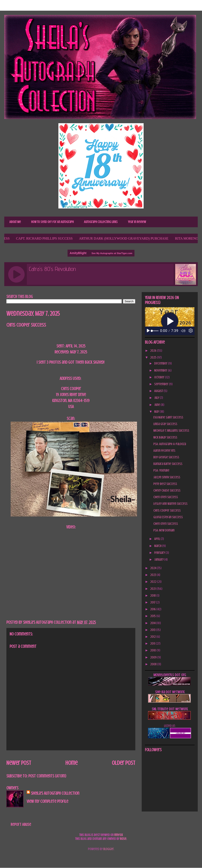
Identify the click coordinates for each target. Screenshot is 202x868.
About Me (15, 222)
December (161, 363)
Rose (123, 839)
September (162, 384)
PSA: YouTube (161, 470)
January (159, 560)
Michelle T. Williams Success (171, 431)
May (157, 412)
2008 (154, 664)
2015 (153, 616)
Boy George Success (166, 457)
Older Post (124, 763)
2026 (154, 351)
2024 (154, 568)
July (157, 398)
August (159, 391)
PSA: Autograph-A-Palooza (170, 444)
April (157, 539)
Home (71, 763)
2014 (153, 623)
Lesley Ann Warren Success (170, 504)
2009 (154, 657)
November (161, 370)
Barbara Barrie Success (168, 464)
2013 (153, 630)
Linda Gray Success (165, 424)
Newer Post (19, 763)
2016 (153, 609)
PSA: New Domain (164, 530)
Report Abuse (21, 824)
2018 (153, 596)
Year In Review (137, 222)
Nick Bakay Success (165, 437)
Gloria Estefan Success (168, 517)
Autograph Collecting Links (101, 222)
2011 (153, 644)
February (160, 553)
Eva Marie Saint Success (168, 417)
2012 (153, 637)
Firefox (118, 835)
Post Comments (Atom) (47, 776)
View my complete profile (47, 801)
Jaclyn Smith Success (167, 477)
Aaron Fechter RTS (164, 451)
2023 (154, 575)
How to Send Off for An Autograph (52, 222)
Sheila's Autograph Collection (55, 793)
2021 (153, 589)
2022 (154, 582)
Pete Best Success (165, 484)
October (160, 377)
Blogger (109, 849)
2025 (154, 357)
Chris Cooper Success (167, 511)
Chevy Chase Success (167, 490)
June (157, 405)
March (158, 546)
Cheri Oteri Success (166, 497)
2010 (153, 650)
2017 (153, 602)
